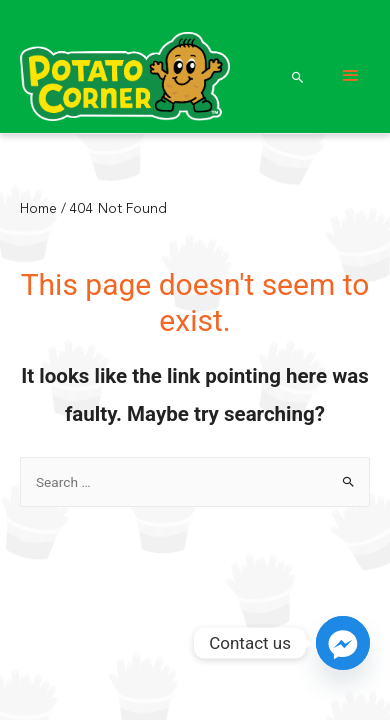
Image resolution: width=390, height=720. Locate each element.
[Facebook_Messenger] (343, 643)
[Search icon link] (298, 77)
